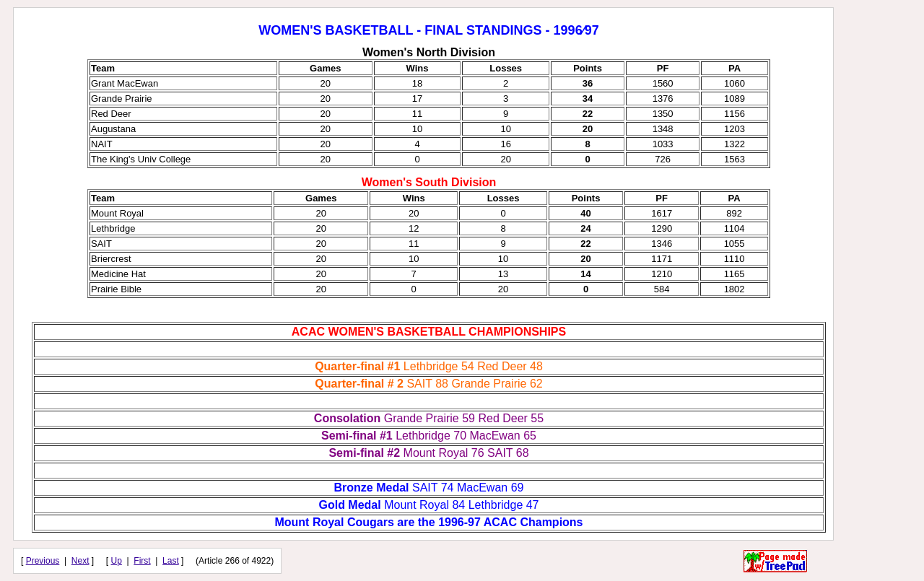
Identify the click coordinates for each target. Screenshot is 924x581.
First (142, 561)
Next (80, 561)
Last (171, 561)
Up (117, 561)
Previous (43, 561)
